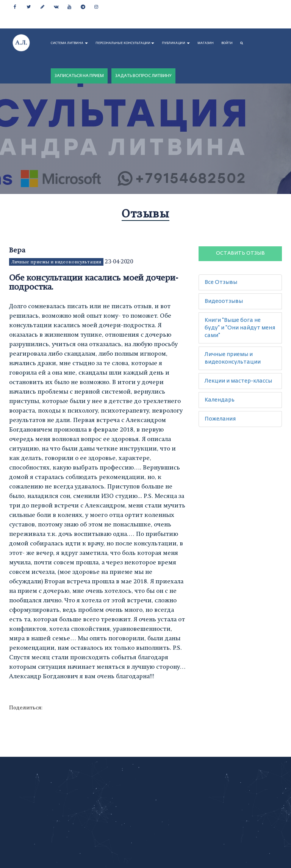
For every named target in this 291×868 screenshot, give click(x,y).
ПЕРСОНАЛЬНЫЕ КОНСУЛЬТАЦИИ (125, 43)
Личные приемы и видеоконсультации (56, 262)
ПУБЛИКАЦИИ (176, 43)
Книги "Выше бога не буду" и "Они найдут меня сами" (240, 328)
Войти (227, 43)
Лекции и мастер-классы (238, 381)
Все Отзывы (221, 282)
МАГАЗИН (206, 43)
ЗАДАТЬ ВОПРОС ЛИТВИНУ (143, 76)
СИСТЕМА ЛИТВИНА (69, 43)
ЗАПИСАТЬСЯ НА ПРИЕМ (79, 76)
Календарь (220, 400)
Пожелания (220, 419)
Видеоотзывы (224, 301)
